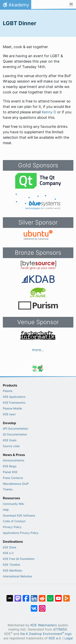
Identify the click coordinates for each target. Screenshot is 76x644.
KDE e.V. (8, 553)
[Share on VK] (34, 606)
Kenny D (49, 112)
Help (6, 510)
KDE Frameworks (14, 403)
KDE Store (10, 547)
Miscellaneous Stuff (16, 484)
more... (38, 350)
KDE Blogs (10, 466)
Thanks (8, 489)
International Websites (17, 576)
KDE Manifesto (12, 570)
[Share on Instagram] (42, 606)
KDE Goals (10, 440)
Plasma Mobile (12, 408)
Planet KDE (10, 472)
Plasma (8, 391)
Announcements (13, 460)
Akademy (16, 6)
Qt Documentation (15, 434)
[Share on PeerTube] (66, 596)
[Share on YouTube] (58, 596)
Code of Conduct (14, 521)
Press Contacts (13, 478)
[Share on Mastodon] (18, 596)
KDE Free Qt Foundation (19, 559)
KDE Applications (14, 397)
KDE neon (9, 414)
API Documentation (16, 428)
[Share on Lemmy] (50, 596)
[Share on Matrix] (10, 596)
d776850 (60, 629)
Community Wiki (13, 504)
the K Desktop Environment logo (46, 634)
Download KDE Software (19, 515)
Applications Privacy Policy (21, 533)
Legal (69, 638)
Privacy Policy (12, 527)
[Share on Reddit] (42, 596)
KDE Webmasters (44, 625)
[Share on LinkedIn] (34, 596)
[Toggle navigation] (71, 5)
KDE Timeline (11, 565)
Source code (11, 446)
